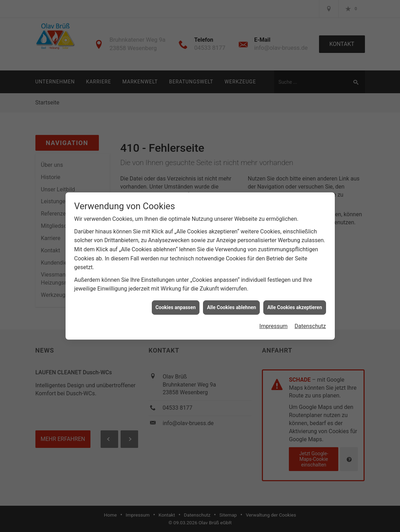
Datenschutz (310, 321)
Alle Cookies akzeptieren (294, 302)
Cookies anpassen (176, 302)
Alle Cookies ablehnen (231, 302)
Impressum (274, 321)
